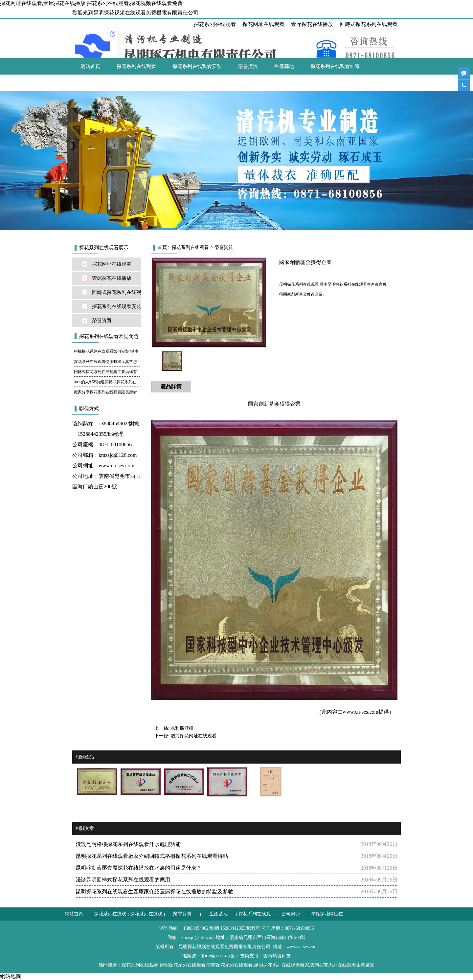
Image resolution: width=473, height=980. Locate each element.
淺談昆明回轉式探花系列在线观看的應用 (123, 880)
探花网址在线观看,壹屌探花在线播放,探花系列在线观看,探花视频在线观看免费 (91, 3)
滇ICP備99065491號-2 (219, 956)
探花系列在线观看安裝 (197, 66)
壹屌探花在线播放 (312, 24)
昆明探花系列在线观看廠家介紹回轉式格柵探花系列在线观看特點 (152, 856)
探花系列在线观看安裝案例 (117, 308)
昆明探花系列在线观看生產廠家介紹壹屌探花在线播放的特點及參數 (154, 891)
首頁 (162, 247)
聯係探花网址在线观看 (141, 83)
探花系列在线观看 (215, 24)
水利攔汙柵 (182, 728)
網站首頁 (90, 66)
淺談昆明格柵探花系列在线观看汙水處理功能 (128, 844)
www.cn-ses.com (116, 466)
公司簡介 (90, 83)
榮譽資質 (248, 66)
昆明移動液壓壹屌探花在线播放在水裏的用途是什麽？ (139, 868)
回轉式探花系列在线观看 (369, 24)
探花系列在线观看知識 (335, 66)
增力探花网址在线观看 (193, 736)
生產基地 (284, 66)
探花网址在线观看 (263, 24)
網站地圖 (11, 976)
